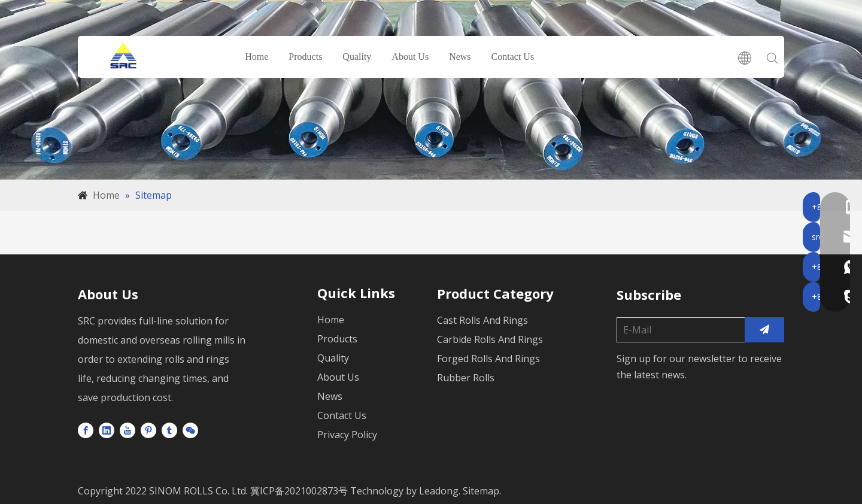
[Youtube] (128, 430)
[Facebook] (86, 430)
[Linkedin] (107, 430)
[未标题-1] (431, 90)
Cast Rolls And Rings (482, 320)
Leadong (439, 491)
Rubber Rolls (466, 378)
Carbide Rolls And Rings (490, 339)
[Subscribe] (764, 330)
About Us (411, 57)
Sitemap (481, 491)
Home (257, 57)
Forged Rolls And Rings (488, 359)
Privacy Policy (347, 435)
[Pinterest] (148, 430)
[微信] (190, 430)
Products (306, 57)
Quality (357, 57)
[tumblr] (169, 430)
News (460, 57)
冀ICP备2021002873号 (298, 491)
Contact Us (513, 57)
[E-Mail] (678, 330)
